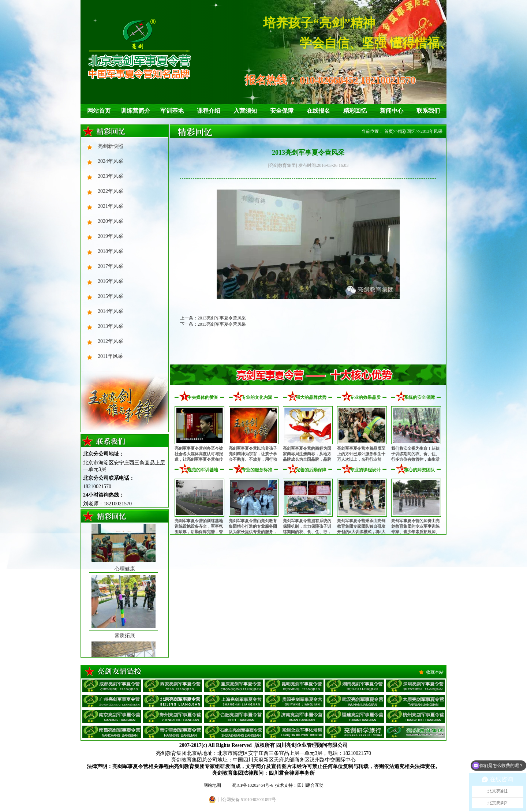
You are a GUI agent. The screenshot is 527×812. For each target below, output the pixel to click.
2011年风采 (110, 356)
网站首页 (99, 111)
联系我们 (428, 111)
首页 (389, 131)
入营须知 (245, 111)
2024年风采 (111, 161)
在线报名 (318, 111)
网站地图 (212, 785)
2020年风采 (111, 221)
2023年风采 (111, 176)
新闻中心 (392, 111)
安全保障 (282, 111)
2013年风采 (111, 326)
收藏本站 (435, 672)
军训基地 (172, 111)
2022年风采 (111, 191)
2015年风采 (111, 296)
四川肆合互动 (310, 785)
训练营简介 (135, 111)
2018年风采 (111, 251)
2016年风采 (111, 281)
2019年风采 (111, 236)
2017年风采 (111, 266)
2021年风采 (111, 206)
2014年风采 (111, 311)
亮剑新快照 (111, 146)
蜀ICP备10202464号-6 (253, 785)
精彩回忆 (355, 111)
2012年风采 (111, 341)
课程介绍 (209, 111)
